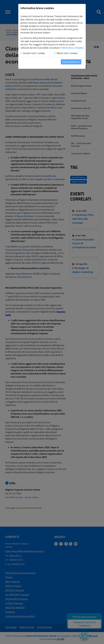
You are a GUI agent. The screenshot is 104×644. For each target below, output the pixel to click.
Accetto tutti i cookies (34, 53)
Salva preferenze (71, 62)
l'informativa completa (72, 48)
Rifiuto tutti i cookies (67, 53)
